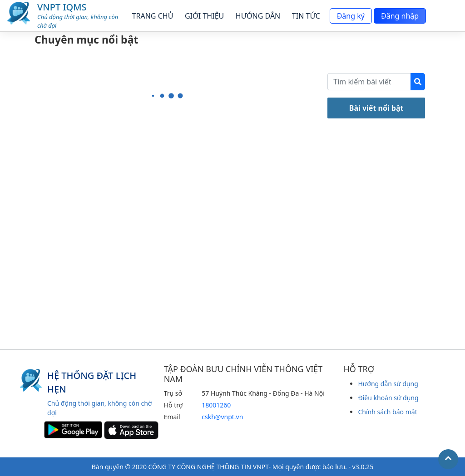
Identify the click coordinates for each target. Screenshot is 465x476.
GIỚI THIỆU (204, 16)
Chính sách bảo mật (387, 412)
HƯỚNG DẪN (258, 16)
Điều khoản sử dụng (388, 398)
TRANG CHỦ (153, 16)
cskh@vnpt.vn (222, 417)
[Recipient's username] (369, 82)
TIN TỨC (306, 16)
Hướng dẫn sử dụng (388, 384)
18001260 (216, 405)
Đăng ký (348, 16)
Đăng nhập (398, 16)
